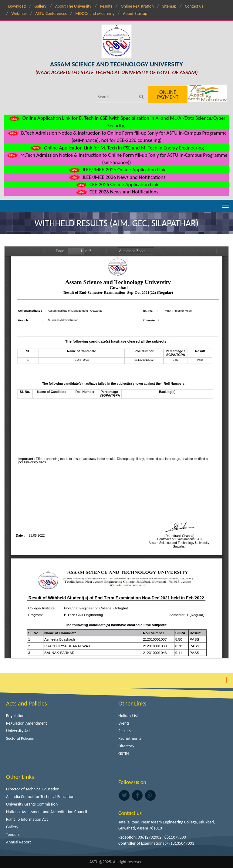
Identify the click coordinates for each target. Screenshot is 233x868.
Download (17, 6)
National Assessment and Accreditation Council (47, 812)
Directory (126, 746)
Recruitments (130, 738)
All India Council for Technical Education (40, 797)
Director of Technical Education (33, 789)
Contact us (194, 6)
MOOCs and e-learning (95, 13)
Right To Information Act (27, 819)
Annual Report (19, 842)
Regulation (15, 716)
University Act (18, 731)
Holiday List (128, 716)
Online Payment (168, 95)
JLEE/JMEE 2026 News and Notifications (116, 177)
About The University (73, 6)
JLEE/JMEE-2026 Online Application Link (117, 170)
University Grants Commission (32, 804)
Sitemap (169, 6)
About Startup (135, 13)
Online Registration (137, 6)
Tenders (13, 834)
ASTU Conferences (51, 13)
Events (124, 723)
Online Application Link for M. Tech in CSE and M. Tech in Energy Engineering (116, 148)
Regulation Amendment (27, 723)
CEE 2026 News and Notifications (116, 192)
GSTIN (124, 754)
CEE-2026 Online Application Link (116, 184)
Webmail (19, 13)
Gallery (40, 6)
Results (106, 6)
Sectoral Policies (20, 738)
